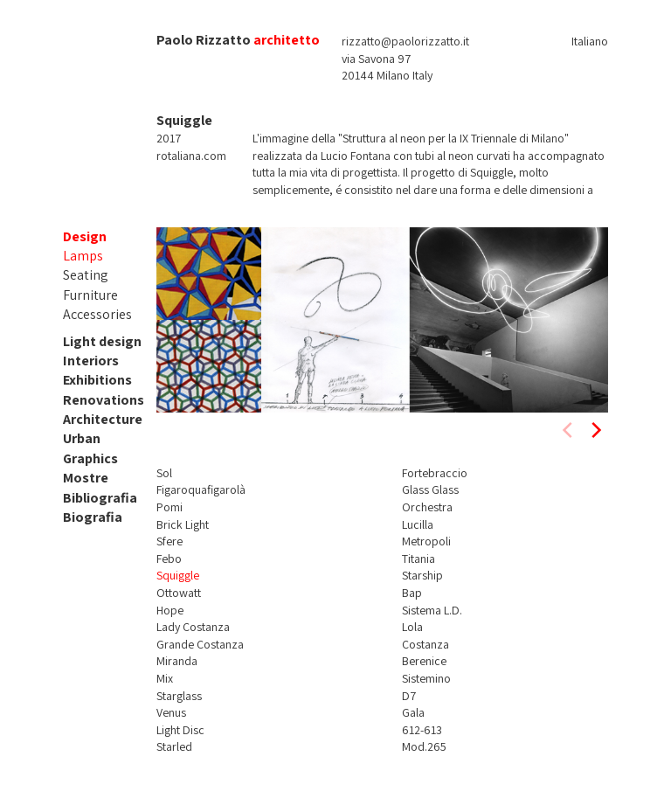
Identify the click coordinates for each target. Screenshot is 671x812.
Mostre (86, 478)
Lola (412, 627)
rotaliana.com (191, 156)
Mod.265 (424, 746)
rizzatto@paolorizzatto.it (405, 41)
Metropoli (426, 541)
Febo (169, 559)
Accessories (97, 314)
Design (85, 236)
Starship (422, 575)
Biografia (93, 517)
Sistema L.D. (432, 610)
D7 (409, 696)
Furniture (90, 295)
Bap (412, 593)
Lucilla (418, 524)
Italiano (590, 41)
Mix (165, 678)
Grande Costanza (200, 644)
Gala (413, 712)
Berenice (424, 661)
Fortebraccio (435, 473)
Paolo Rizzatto (204, 40)
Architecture (103, 419)
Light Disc (180, 730)
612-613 (422, 730)
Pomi (169, 507)
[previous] (569, 430)
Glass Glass (430, 489)
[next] (595, 430)
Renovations (104, 400)
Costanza (425, 644)
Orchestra (427, 507)
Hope (170, 610)
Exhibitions (97, 380)
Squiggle (178, 575)
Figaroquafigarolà (201, 489)
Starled (174, 746)
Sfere (169, 541)
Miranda (177, 661)
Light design (102, 341)
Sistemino (426, 678)
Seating (86, 275)
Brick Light (183, 524)
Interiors (91, 361)
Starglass (179, 696)
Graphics (90, 458)
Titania (419, 559)
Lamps (83, 256)
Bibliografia (100, 498)
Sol (164, 473)
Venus (171, 712)
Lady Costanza (193, 627)
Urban (82, 438)
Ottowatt (179, 593)
